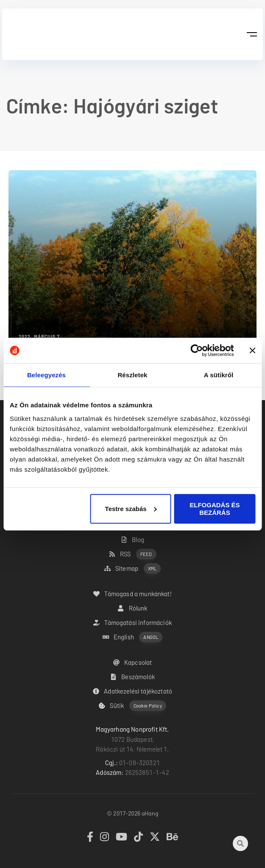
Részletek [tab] (132, 375)
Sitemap (132, 568)
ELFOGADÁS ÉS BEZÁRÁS (215, 508)
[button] (252, 34)
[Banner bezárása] (252, 351)
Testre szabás (131, 508)
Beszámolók (132, 677)
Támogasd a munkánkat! (132, 594)
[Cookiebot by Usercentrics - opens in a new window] (197, 351)
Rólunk (132, 608)
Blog (132, 539)
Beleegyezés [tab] (46, 375)
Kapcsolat (133, 662)
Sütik (132, 706)
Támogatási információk (132, 622)
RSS (133, 554)
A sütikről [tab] (219, 375)
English (133, 637)
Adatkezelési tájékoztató (132, 691)
